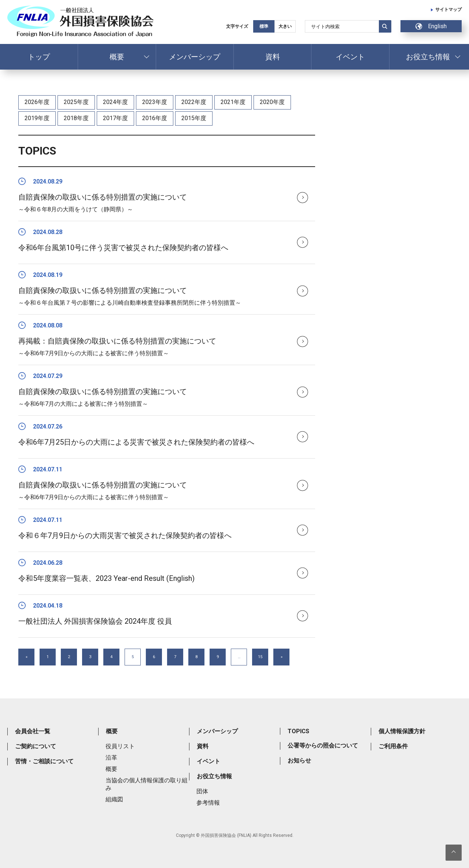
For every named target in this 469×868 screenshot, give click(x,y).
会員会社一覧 (33, 731)
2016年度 (155, 118)
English (431, 26)
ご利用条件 (393, 746)
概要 (117, 57)
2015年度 (194, 118)
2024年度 (115, 102)
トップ (39, 57)
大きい (285, 26)
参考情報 (208, 803)
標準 (264, 26)
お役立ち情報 (428, 57)
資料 (273, 57)
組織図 (114, 799)
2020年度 (272, 102)
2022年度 (194, 102)
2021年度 (233, 102)
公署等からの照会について (323, 745)
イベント (350, 57)
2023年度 (155, 102)
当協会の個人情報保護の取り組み (147, 784)
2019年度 (37, 118)
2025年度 (76, 102)
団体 (202, 791)
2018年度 (76, 118)
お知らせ (299, 761)
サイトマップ (448, 10)
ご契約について (36, 746)
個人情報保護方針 (402, 731)
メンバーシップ (195, 57)
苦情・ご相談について (44, 761)
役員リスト (120, 746)
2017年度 (115, 118)
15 (260, 657)
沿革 (111, 758)
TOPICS (298, 731)
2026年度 (37, 102)
